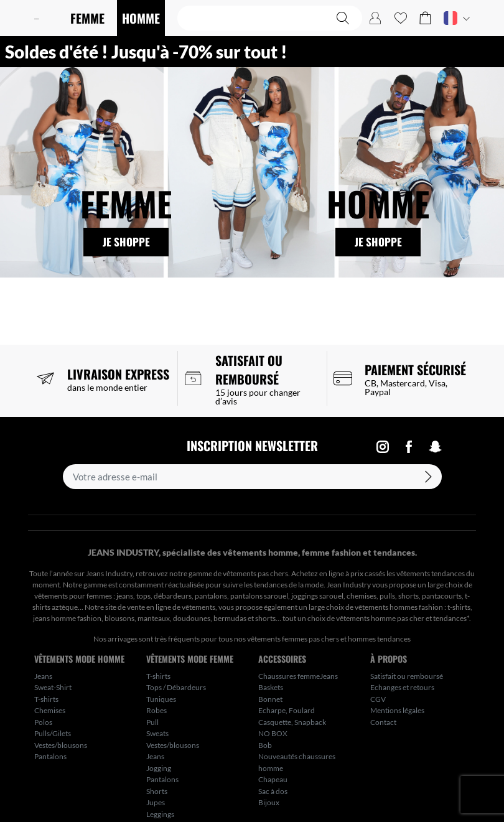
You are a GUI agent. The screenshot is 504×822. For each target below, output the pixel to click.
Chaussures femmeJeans (298, 676)
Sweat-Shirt (53, 687)
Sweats (157, 733)
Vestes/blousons (61, 745)
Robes (156, 710)
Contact (383, 722)
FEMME (87, 18)
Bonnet (270, 699)
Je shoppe (126, 242)
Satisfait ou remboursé (407, 676)
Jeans (43, 676)
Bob (265, 745)
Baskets (271, 687)
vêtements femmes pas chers (293, 639)
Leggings (160, 814)
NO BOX (273, 733)
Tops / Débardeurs (176, 687)
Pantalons (50, 756)
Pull (152, 722)
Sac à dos (273, 791)
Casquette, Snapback (292, 722)
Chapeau (273, 779)
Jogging (159, 768)
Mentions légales (397, 710)
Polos (43, 722)
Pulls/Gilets (53, 733)
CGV (378, 699)
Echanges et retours (402, 687)
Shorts (157, 791)
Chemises (50, 710)
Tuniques (161, 699)
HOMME (141, 18)
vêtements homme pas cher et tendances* (403, 618)
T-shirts (46, 699)
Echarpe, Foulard (287, 710)
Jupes (156, 802)
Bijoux (269, 802)
